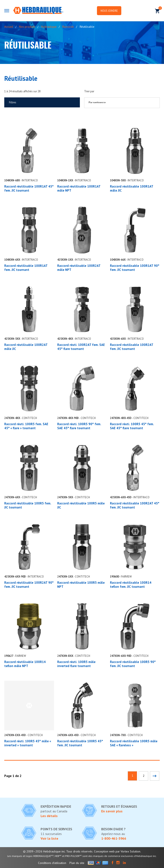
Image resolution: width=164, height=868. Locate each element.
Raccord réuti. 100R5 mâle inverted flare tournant (76, 664)
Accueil (9, 27)
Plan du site (77, 863)
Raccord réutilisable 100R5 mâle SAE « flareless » (134, 743)
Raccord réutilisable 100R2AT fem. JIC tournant (132, 347)
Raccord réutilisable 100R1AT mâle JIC (132, 188)
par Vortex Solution (128, 851)
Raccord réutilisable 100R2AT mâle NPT (79, 268)
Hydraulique (49, 27)
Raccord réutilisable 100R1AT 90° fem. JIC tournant (135, 268)
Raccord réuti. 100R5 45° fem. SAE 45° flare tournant (132, 426)
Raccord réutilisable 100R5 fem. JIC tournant (28, 505)
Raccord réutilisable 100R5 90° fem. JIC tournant (133, 664)
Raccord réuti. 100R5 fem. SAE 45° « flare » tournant (26, 426)
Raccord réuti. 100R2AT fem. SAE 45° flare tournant (81, 347)
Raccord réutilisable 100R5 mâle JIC (81, 505)
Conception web (104, 851)
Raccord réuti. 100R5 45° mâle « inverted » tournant (28, 743)
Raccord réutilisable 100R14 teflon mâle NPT (25, 664)
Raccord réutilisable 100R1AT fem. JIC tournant (26, 268)
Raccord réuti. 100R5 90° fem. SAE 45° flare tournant (79, 426)
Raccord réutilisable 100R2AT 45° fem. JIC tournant (135, 505)
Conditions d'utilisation (52, 863)
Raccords (68, 27)
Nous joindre (114, 11)
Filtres (13, 102)
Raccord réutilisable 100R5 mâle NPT (81, 585)
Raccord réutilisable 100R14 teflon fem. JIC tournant (131, 585)
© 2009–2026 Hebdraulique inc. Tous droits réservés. (58, 851)
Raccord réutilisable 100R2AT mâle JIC (26, 347)
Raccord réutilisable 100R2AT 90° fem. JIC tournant (29, 585)
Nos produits (27, 27)
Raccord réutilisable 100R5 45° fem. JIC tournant (80, 743)
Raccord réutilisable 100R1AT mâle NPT (79, 188)
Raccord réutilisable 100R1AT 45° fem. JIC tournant (29, 188)
